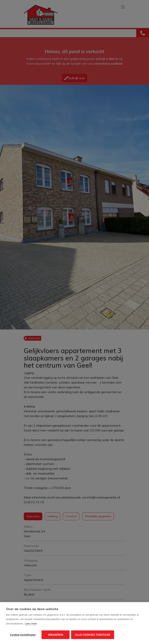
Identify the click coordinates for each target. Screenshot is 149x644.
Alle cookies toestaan (93, 635)
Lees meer (31, 624)
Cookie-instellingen (23, 635)
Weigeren (56, 635)
